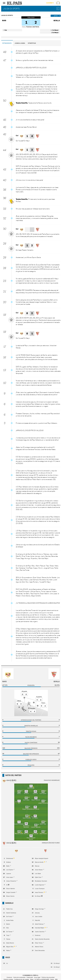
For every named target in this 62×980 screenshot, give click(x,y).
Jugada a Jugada (20, 43)
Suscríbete (50, 3)
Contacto (9, 977)
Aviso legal (37, 977)
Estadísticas (32, 43)
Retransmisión (7, 43)
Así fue (56, 16)
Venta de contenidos (19, 977)
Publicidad (30, 977)
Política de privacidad (48, 977)
